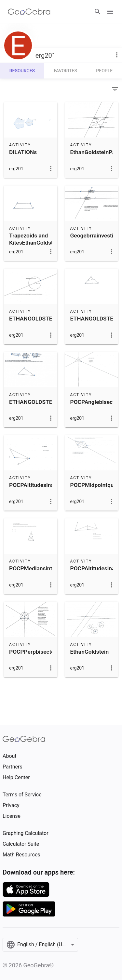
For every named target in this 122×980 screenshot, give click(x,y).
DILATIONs (23, 152)
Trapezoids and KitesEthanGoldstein (35, 239)
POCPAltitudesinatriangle (41, 485)
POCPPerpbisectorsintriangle (46, 652)
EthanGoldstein (90, 652)
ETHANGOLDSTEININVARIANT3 (50, 319)
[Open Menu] (110, 12)
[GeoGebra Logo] (29, 12)
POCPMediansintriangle (39, 568)
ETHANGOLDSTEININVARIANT (48, 402)
